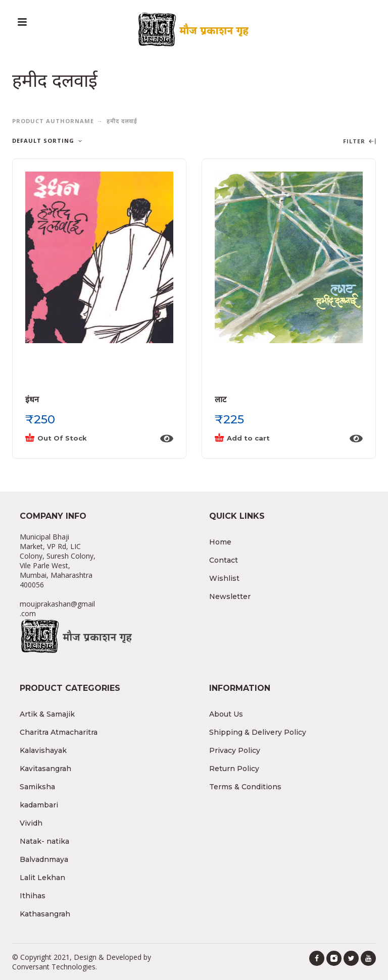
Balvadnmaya (44, 859)
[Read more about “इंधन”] (89, 439)
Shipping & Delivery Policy (258, 732)
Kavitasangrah (45, 769)
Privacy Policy (235, 750)
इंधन (32, 399)
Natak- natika (44, 841)
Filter (359, 142)
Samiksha (37, 787)
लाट (221, 399)
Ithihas (33, 896)
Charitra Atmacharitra (59, 732)
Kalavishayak (43, 750)
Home (220, 542)
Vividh (31, 823)
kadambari (39, 805)
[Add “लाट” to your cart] (279, 439)
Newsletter (230, 596)
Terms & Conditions (245, 787)
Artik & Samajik (47, 714)
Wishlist (224, 578)
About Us (226, 714)
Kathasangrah (45, 914)
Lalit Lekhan (42, 878)
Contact (224, 560)
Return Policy (234, 769)
